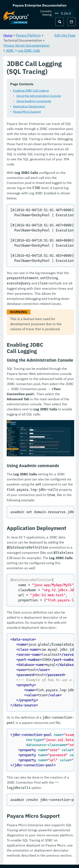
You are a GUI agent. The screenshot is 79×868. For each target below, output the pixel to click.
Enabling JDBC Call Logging (31, 91)
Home (8, 35)
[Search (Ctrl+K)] (60, 22)
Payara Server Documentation (27, 45)
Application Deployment (29, 106)
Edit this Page (65, 35)
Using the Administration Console (39, 96)
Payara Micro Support (27, 112)
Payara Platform (28, 35)
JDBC (10, 50)
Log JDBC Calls (29, 50)
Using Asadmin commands (34, 101)
